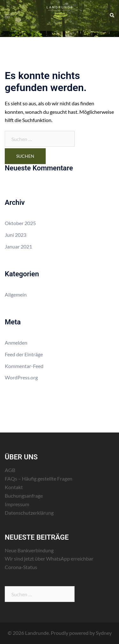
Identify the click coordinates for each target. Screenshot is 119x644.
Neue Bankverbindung (29, 550)
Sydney (104, 633)
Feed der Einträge (24, 354)
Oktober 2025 (20, 223)
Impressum (17, 504)
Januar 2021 (18, 246)
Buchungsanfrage (24, 496)
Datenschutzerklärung (29, 513)
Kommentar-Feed (24, 366)
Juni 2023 (16, 235)
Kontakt (14, 487)
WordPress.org (21, 377)
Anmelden (16, 343)
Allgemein (16, 294)
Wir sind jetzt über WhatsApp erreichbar (49, 558)
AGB (10, 470)
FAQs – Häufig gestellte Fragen (39, 478)
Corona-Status (21, 567)
